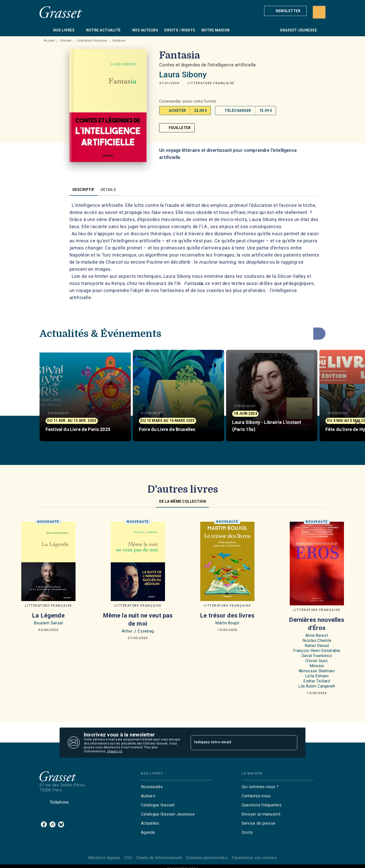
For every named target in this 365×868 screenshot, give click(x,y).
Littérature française (92, 41)
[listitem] (44, 824)
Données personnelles (207, 858)
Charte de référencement (159, 858)
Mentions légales (104, 858)
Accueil (49, 41)
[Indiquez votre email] (238, 743)
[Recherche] (319, 12)
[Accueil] (61, 12)
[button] (285, 11)
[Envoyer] (291, 743)
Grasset (66, 41)
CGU (128, 858)
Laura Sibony (183, 75)
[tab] (45, 30)
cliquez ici (115, 752)
